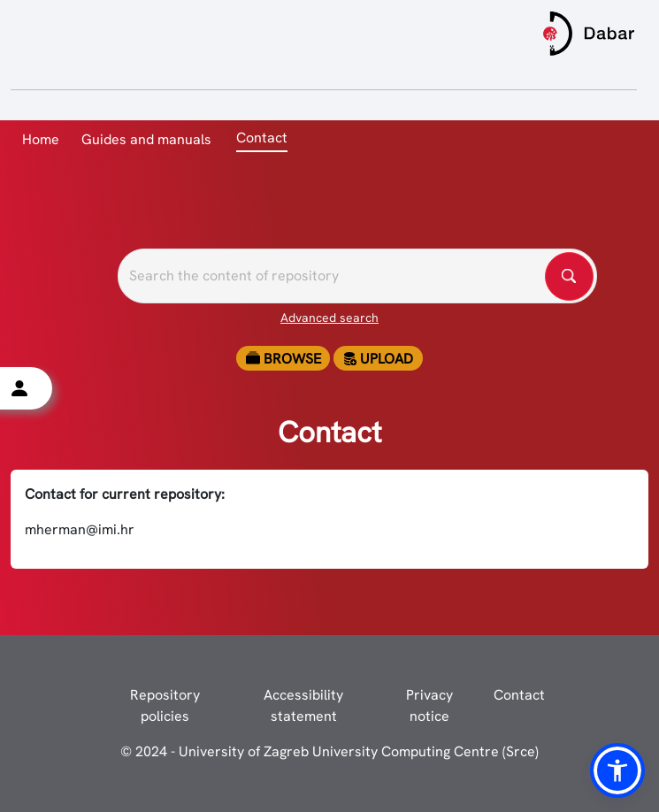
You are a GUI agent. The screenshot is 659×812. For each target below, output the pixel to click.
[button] (617, 770)
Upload (378, 359)
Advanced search (329, 318)
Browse (284, 359)
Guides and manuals (146, 139)
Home (41, 139)
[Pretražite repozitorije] (357, 276)
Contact (519, 695)
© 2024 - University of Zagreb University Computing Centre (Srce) (329, 751)
